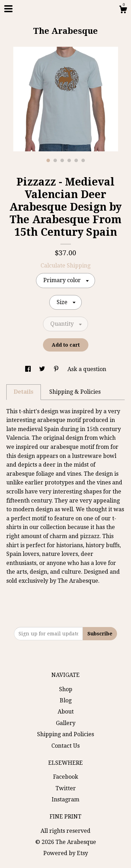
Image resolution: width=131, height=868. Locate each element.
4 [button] (69, 160)
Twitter (66, 788)
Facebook (66, 777)
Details (24, 392)
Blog (66, 700)
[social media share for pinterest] (57, 369)
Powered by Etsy (66, 853)
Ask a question (87, 369)
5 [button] (76, 160)
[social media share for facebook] (29, 369)
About (66, 712)
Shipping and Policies (65, 734)
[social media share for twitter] (43, 369)
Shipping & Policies (75, 392)
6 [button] (83, 160)
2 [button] (55, 160)
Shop (66, 689)
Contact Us (65, 746)
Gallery (66, 723)
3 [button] (62, 160)
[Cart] (123, 10)
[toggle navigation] (8, 9)
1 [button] (48, 160)
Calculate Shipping (65, 266)
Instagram (65, 799)
